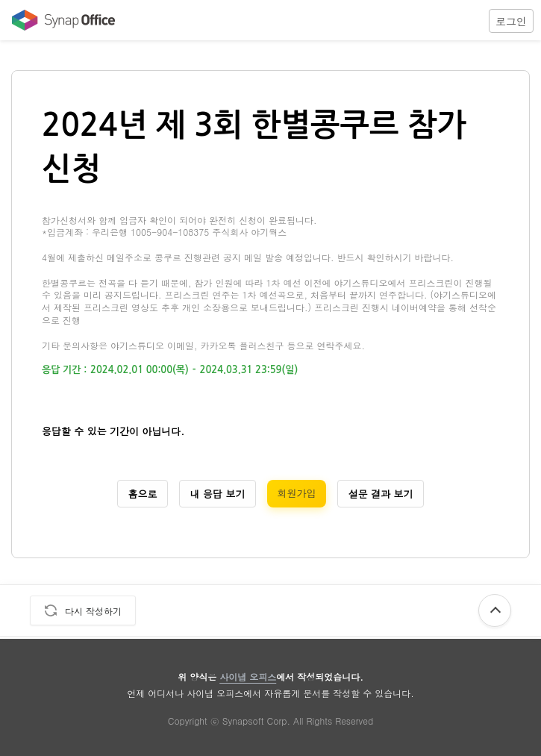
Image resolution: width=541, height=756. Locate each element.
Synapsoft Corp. (256, 721)
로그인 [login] (511, 21)
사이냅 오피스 (248, 677)
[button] (511, 21)
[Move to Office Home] (60, 20)
